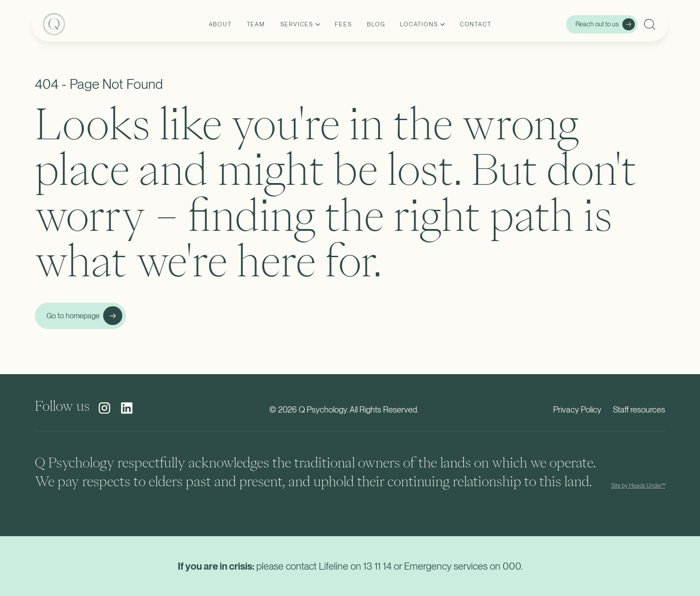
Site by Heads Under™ (638, 486)
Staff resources (639, 410)
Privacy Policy (577, 410)
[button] (300, 25)
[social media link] (104, 408)
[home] (96, 24)
